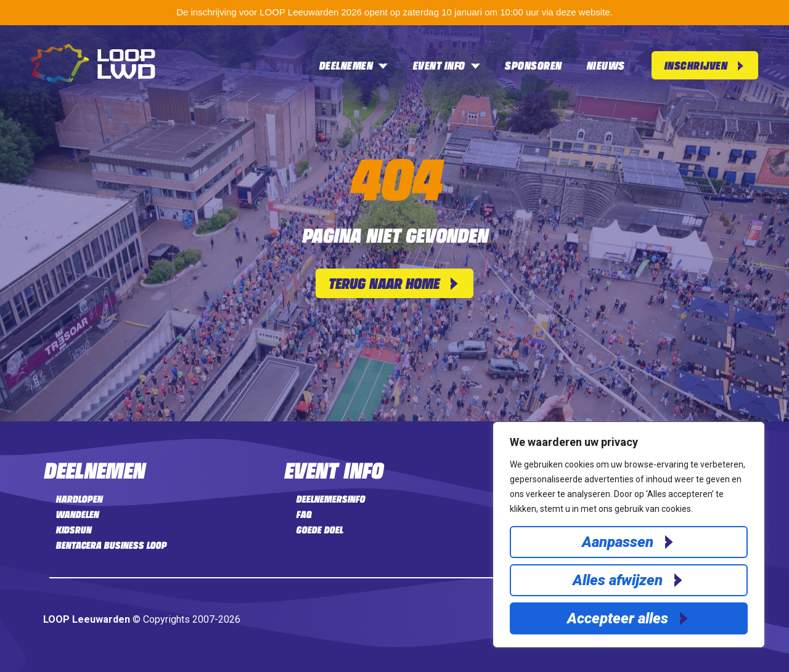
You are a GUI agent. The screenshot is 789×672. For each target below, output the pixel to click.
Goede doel (319, 530)
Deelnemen (353, 65)
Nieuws (605, 65)
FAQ (304, 514)
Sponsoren (533, 65)
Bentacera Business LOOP (111, 545)
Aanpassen (618, 542)
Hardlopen (79, 499)
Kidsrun (73, 530)
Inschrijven (696, 65)
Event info (446, 65)
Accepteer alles (618, 618)
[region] (629, 535)
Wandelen (77, 514)
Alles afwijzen (618, 580)
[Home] (93, 79)
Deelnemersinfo (330, 499)
